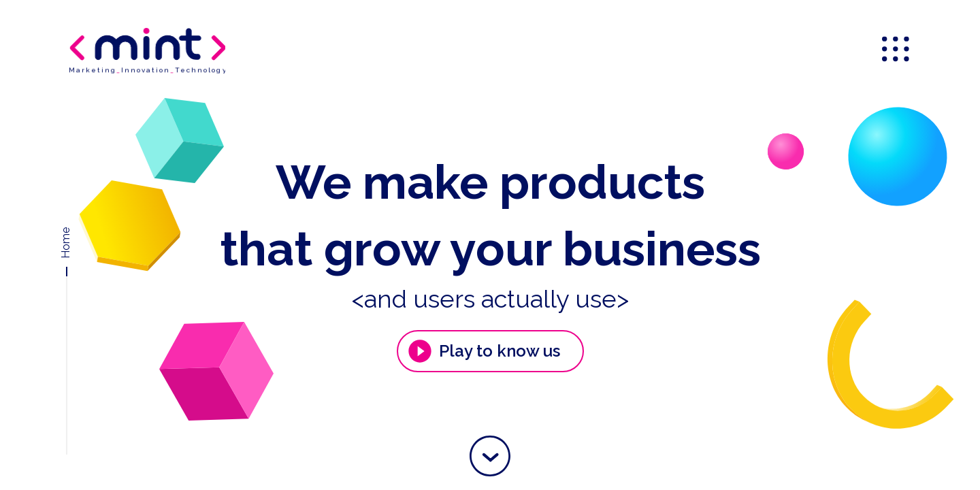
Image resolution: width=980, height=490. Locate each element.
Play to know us (483, 351)
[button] (490, 456)
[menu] (897, 50)
